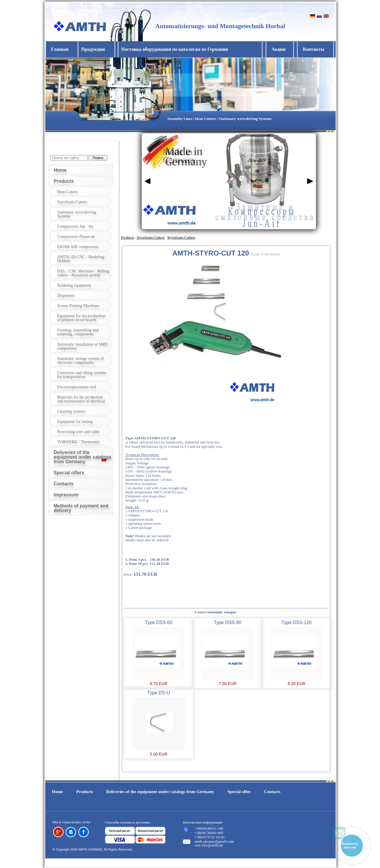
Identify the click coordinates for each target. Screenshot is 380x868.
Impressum (66, 495)
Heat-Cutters (68, 192)
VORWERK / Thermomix (78, 442)
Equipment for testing (75, 422)
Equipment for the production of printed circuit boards (81, 318)
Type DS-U (159, 693)
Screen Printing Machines (78, 306)
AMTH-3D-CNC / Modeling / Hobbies (82, 259)
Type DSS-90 (228, 622)
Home (60, 170)
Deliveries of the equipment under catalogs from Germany (83, 457)
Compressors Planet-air (76, 237)
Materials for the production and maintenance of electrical (81, 399)
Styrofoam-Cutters (72, 202)
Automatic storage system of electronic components (80, 361)
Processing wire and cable (78, 432)
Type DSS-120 (296, 622)
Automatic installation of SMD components (82, 346)
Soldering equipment (74, 285)
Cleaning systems (71, 411)
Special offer (239, 792)
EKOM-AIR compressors (78, 247)
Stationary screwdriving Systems (77, 214)
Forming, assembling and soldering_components (78, 332)
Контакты (314, 49)
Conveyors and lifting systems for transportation (82, 375)
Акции (278, 49)
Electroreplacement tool (77, 387)
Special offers (69, 473)
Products (64, 181)
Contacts (64, 484)
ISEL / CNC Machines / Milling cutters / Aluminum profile (83, 273)
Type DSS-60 (159, 622)
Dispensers (66, 295)
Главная (60, 49)
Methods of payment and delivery (81, 508)
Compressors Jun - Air (75, 226)
